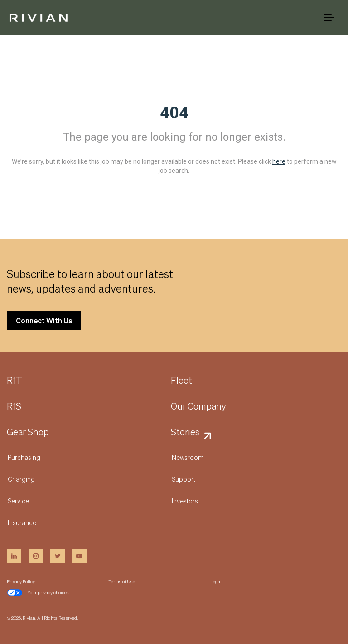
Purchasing (24, 457)
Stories (185, 432)
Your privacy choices (38, 593)
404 (174, 113)
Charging (21, 479)
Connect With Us (44, 320)
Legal (216, 581)
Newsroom (188, 457)
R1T (14, 381)
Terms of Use (122, 581)
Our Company (198, 406)
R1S (14, 406)
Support (184, 479)
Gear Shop (28, 432)
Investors (185, 501)
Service (18, 501)
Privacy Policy (21, 581)
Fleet (181, 381)
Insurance (22, 522)
